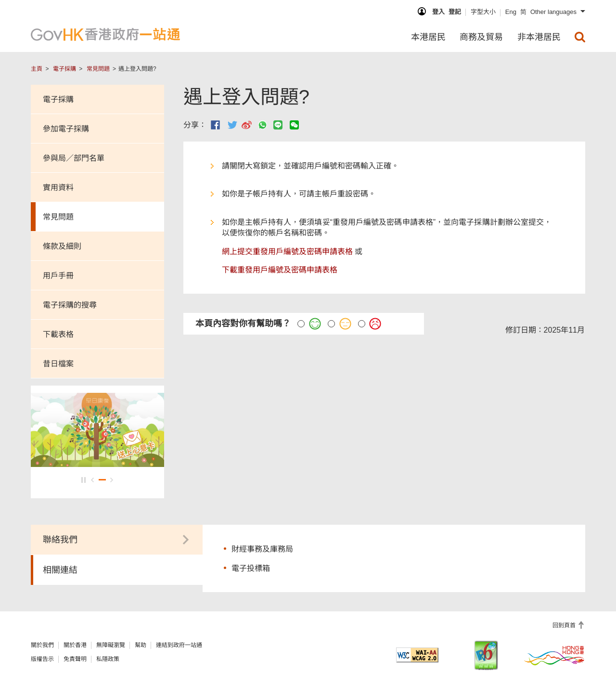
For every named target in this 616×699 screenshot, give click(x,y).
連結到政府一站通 (179, 645)
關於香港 (75, 645)
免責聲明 (75, 659)
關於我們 (42, 645)
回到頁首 (565, 625)
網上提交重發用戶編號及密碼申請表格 (287, 252)
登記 (455, 12)
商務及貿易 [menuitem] (481, 37)
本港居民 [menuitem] (428, 37)
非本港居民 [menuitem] (539, 37)
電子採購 (64, 69)
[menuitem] (580, 37)
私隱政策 (108, 659)
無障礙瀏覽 (111, 645)
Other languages (553, 12)
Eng (511, 12)
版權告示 (42, 659)
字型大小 (483, 12)
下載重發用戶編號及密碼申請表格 (280, 270)
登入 (438, 12)
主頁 (37, 69)
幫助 (141, 645)
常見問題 (98, 69)
